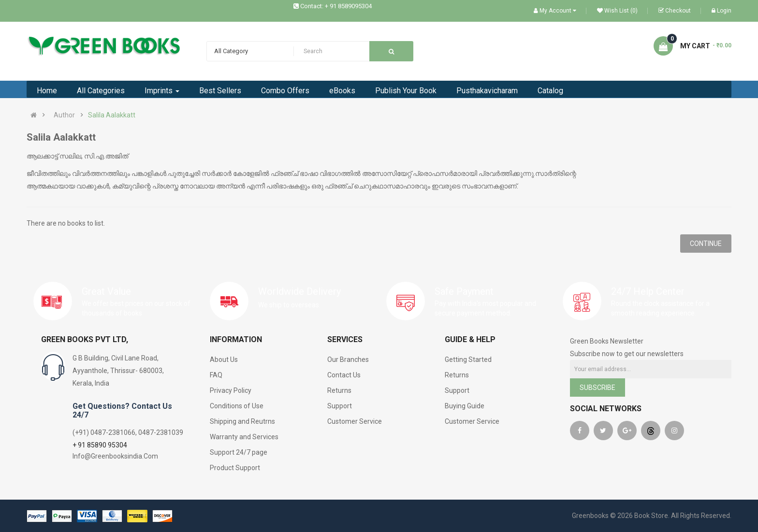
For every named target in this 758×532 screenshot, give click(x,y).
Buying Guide (465, 406)
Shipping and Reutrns (242, 421)
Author (64, 115)
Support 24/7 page (239, 452)
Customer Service (355, 421)
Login (722, 11)
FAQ (216, 375)
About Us (224, 359)
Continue (706, 244)
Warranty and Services (244, 437)
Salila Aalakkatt (112, 115)
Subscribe (598, 388)
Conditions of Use (237, 406)
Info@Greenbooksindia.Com (115, 456)
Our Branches (348, 359)
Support (340, 406)
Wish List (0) (617, 11)
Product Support (235, 468)
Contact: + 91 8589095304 (336, 6)
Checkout (675, 11)
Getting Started (468, 359)
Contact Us (344, 375)
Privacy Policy (231, 390)
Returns (339, 390)
